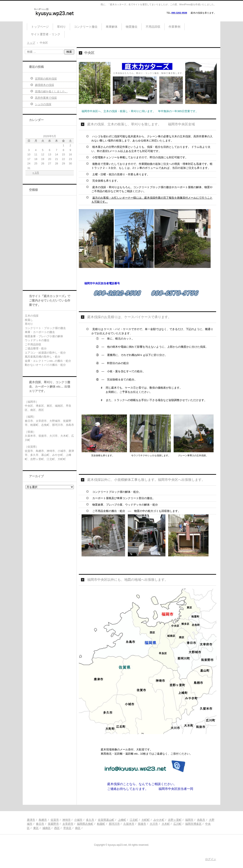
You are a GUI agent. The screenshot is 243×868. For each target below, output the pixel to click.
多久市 (90, 820)
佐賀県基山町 (106, 820)
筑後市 (142, 824)
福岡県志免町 (85, 824)
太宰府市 (68, 824)
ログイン (211, 859)
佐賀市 (55, 820)
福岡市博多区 (193, 824)
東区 (36, 828)
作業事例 (174, 27)
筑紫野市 (53, 824)
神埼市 (67, 820)
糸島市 (201, 820)
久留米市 (129, 824)
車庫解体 (112, 27)
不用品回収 (153, 27)
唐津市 (31, 820)
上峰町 (122, 820)
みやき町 (159, 820)
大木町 (166, 824)
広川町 (178, 824)
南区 (78, 828)
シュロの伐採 (43, 104)
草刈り (61, 27)
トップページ (40, 27)
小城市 (78, 820)
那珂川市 (114, 824)
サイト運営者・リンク (46, 34)
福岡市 (189, 820)
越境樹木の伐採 (44, 85)
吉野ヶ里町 (175, 820)
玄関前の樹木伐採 (46, 79)
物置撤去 (132, 27)
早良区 (67, 828)
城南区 (47, 828)
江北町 (134, 820)
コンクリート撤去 (86, 27)
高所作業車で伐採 (46, 98)
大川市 (154, 824)
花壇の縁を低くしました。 (51, 91)
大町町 (146, 820)
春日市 (40, 824)
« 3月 (36, 173)
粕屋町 (101, 824)
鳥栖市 (43, 820)
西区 (57, 828)
